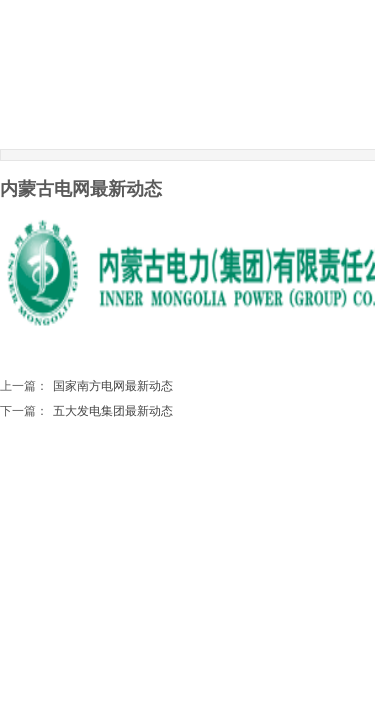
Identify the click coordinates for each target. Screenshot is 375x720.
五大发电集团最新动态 (86, 411)
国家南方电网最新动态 (86, 386)
